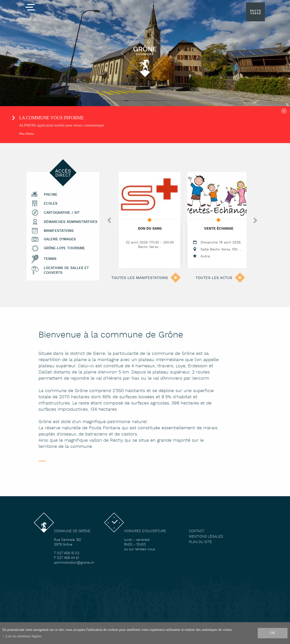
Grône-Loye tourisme (64, 248)
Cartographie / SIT (62, 213)
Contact (197, 531)
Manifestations (59, 231)
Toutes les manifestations (140, 278)
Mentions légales (206, 537)
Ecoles (51, 204)
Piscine (51, 195)
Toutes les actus (214, 278)
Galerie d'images (60, 239)
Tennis (50, 259)
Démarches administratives (71, 222)
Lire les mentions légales (23, 636)
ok (273, 633)
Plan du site (200, 542)
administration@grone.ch (74, 563)
